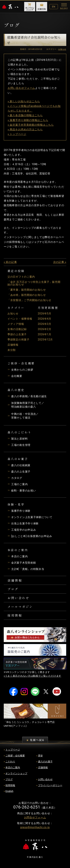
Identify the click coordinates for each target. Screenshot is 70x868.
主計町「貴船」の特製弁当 (28, 569)
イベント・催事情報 (20, 319)
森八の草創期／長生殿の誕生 (29, 396)
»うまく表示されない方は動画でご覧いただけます (32, 676)
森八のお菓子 (45, 762)
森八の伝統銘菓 (21, 465)
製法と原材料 (19, 439)
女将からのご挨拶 (22, 370)
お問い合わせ (18, 598)
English (9, 791)
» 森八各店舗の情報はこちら (25, 115)
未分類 (12, 350)
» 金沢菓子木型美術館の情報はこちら (31, 125)
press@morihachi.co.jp (35, 827)
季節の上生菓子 (17, 334)
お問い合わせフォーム (21, 88)
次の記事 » (60, 262)
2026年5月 (44, 314)
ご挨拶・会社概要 (15, 756)
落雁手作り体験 (21, 511)
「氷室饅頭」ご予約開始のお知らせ (29, 300)
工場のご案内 (19, 484)
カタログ (17, 478)
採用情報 (15, 615)
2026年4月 (44, 319)
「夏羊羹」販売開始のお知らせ (27, 290)
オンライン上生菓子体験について (32, 517)
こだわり (10, 762)
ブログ (13, 589)
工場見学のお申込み (24, 530)
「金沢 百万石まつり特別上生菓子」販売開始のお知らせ (34, 283)
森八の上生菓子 (21, 472)
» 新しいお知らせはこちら (24, 101)
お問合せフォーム (35, 817)
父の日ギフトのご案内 (21, 277)
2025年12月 (45, 340)
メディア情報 (16, 324)
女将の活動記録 (17, 329)
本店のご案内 (19, 556)
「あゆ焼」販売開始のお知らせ (27, 295)
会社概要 (17, 376)
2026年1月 (44, 334)
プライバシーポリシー (50, 785)
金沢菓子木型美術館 (24, 563)
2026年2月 (44, 329)
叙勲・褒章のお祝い (24, 491)
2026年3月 (44, 324)
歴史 (41, 756)
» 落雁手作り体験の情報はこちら (28, 120)
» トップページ (17, 134)
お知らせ (13, 314)
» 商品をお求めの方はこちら (25, 129)
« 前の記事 (10, 262)
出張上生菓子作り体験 (25, 523)
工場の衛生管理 (21, 445)
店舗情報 (13, 345)
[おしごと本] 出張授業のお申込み (32, 536)
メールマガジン (20, 607)
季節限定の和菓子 (18, 340)
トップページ (13, 750)
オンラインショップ (16, 773)
